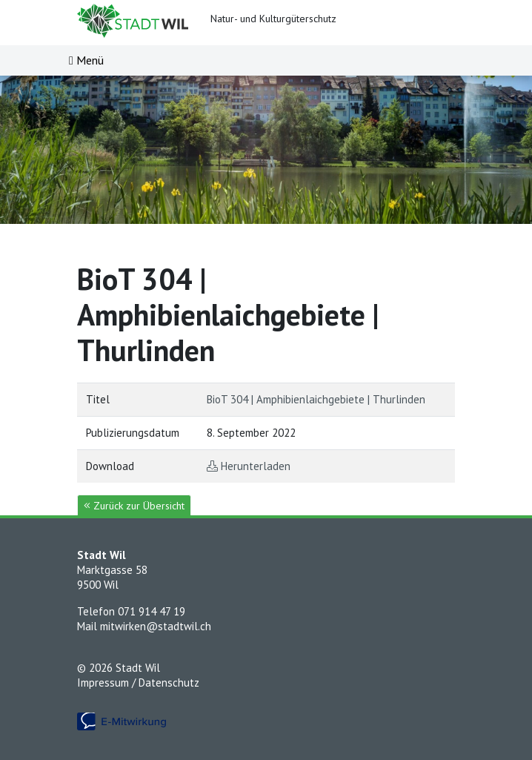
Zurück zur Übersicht (134, 506)
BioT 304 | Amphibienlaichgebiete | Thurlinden (316, 399)
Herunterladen (256, 466)
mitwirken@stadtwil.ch (156, 626)
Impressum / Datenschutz (138, 683)
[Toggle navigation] (86, 60)
